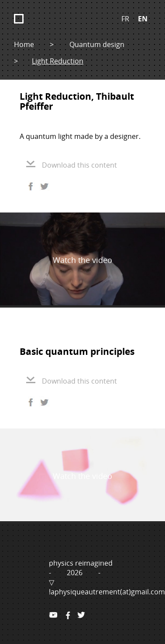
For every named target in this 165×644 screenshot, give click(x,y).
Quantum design (97, 44)
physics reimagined (81, 563)
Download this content (72, 165)
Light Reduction (58, 61)
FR (125, 19)
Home (24, 44)
